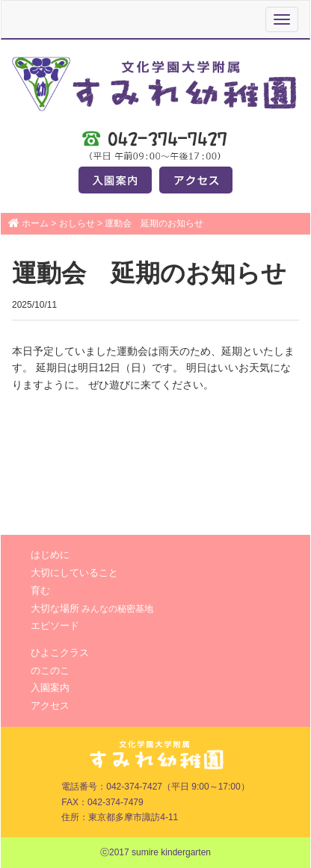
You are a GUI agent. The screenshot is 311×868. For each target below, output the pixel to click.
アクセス (50, 706)
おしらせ (77, 223)
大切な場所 (92, 608)
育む (40, 590)
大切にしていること (74, 573)
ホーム (35, 223)
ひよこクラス (60, 652)
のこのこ (50, 670)
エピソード (55, 626)
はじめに (50, 555)
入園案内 (50, 688)
